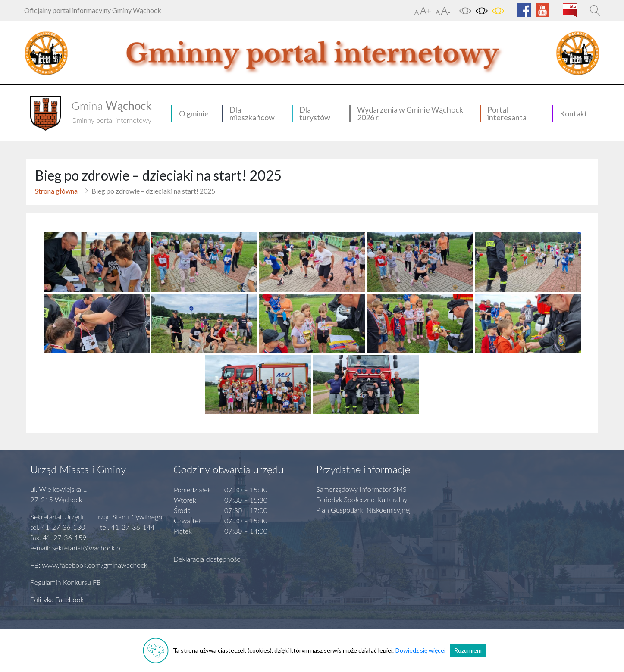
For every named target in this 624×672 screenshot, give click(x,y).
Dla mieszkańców (252, 113)
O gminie (194, 113)
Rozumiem (468, 650)
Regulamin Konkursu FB (66, 582)
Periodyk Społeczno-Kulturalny (362, 499)
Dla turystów (315, 113)
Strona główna (56, 191)
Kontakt (574, 113)
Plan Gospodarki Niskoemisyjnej (364, 510)
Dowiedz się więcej (420, 650)
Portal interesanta (507, 113)
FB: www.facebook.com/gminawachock (89, 565)
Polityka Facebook (57, 599)
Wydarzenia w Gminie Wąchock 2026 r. (410, 113)
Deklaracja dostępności (208, 559)
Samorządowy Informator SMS (362, 489)
